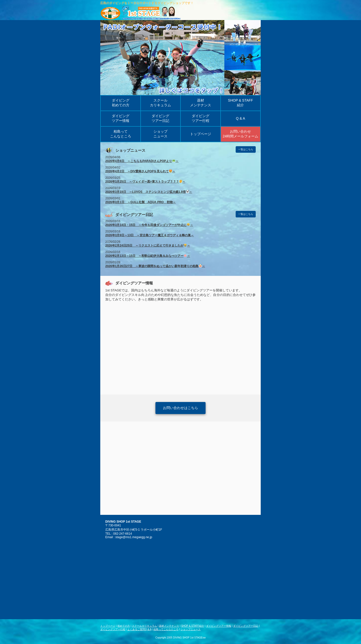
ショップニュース (191, 629)
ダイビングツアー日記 (246, 626)
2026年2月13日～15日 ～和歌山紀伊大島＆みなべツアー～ (148, 256)
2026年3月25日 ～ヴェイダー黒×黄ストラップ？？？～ (145, 182)
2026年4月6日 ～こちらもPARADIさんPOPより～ (142, 161)
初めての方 (124, 626)
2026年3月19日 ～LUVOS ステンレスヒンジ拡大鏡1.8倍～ (149, 192)
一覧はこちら (246, 149)
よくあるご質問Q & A (139, 629)
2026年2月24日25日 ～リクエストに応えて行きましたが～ (148, 246)
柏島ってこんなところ (166, 629)
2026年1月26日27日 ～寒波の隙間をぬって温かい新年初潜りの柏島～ (155, 266)
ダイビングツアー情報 (219, 626)
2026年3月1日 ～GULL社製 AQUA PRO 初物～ (141, 202)
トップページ (108, 626)
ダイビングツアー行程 (113, 629)
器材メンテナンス (169, 626)
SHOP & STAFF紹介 (193, 626)
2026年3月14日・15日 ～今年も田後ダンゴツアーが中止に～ (149, 225)
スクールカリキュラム (144, 626)
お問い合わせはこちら (180, 408)
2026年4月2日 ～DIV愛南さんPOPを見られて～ (140, 171)
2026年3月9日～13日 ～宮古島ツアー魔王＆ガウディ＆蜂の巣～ (150, 235)
